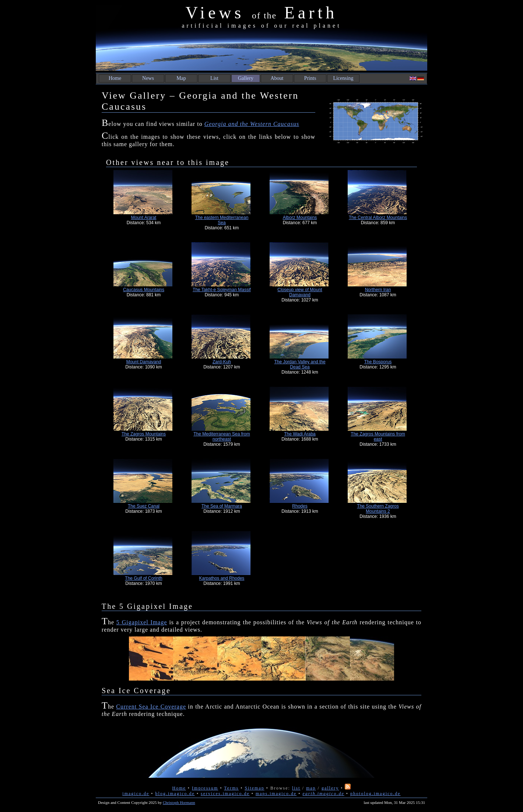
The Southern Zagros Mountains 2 (378, 509)
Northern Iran (378, 290)
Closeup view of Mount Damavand (300, 292)
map (311, 788)
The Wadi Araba (300, 434)
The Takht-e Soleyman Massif (222, 290)
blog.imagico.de (175, 794)
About (277, 78)
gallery (330, 788)
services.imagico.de (225, 794)
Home (115, 78)
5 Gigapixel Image (142, 622)
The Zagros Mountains (144, 434)
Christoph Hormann (179, 802)
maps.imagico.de (276, 794)
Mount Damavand (144, 362)
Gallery (246, 78)
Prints (310, 78)
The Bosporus (378, 362)
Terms (231, 788)
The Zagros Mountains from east (378, 437)
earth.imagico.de (323, 794)
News (148, 78)
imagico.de (136, 794)
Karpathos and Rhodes (222, 578)
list (296, 788)
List (214, 78)
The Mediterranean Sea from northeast (222, 437)
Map (181, 78)
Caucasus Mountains (144, 290)
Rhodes (300, 506)
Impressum (205, 788)
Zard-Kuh (222, 362)
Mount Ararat (144, 218)
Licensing (343, 78)
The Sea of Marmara (222, 506)
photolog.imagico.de (375, 794)
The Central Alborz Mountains (378, 218)
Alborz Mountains (300, 218)
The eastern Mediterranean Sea (222, 220)
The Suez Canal (144, 506)
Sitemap (254, 788)
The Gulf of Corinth (143, 578)
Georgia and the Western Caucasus (252, 124)
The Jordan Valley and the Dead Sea (300, 364)
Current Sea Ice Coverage (151, 707)
